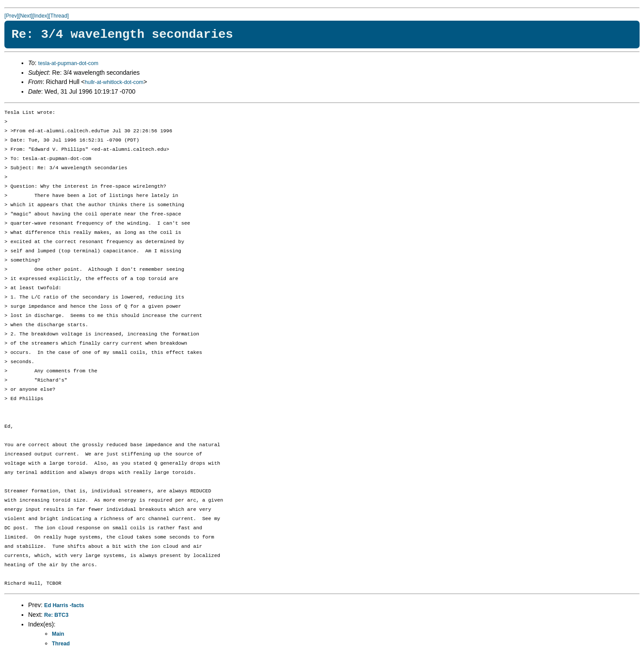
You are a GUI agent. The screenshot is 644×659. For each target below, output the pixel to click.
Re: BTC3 (56, 615)
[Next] (25, 16)
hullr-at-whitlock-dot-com (114, 82)
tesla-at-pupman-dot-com (68, 63)
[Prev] (11, 16)
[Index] (41, 16)
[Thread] (59, 16)
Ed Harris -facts (64, 605)
